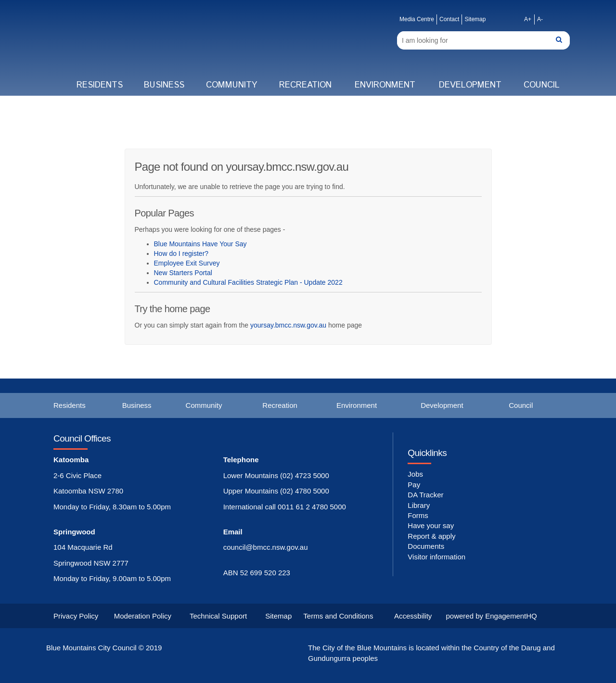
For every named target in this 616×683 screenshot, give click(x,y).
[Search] (483, 40)
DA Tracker (425, 495)
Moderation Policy (143, 616)
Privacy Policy (76, 616)
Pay (414, 485)
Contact (449, 19)
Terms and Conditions (338, 616)
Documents (426, 546)
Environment (385, 85)
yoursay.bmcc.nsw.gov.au (288, 325)
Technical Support (218, 616)
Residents (100, 85)
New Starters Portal (183, 273)
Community (231, 85)
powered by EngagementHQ (492, 616)
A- (540, 19)
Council (542, 85)
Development (470, 85)
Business (164, 85)
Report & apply (431, 536)
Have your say (431, 525)
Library (419, 505)
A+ (528, 19)
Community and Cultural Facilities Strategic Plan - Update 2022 (248, 282)
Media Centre (417, 19)
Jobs (415, 474)
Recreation (305, 85)
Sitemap (475, 19)
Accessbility (413, 616)
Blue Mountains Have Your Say (200, 244)
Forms (418, 515)
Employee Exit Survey (187, 263)
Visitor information (436, 557)
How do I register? (181, 253)
